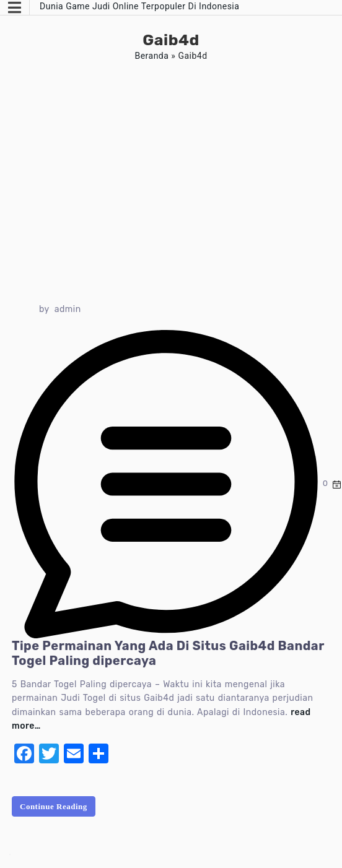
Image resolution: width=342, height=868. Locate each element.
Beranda (151, 56)
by (44, 309)
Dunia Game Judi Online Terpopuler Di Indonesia (139, 6)
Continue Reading (54, 806)
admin (68, 309)
